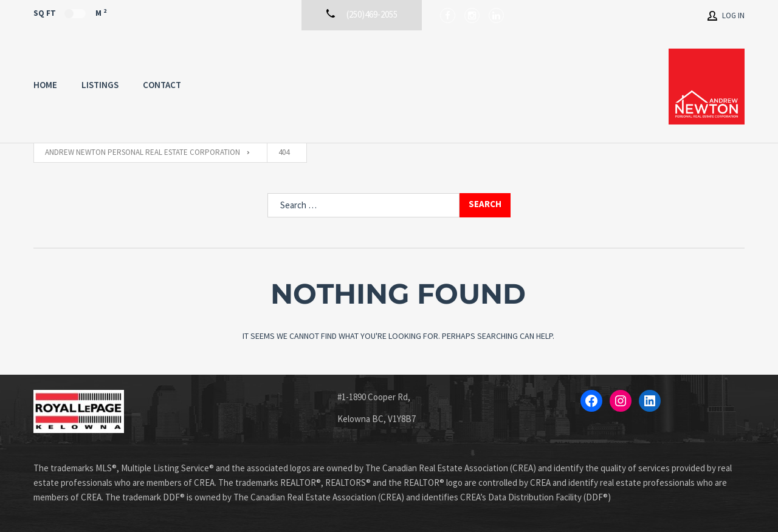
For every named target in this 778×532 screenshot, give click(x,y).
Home (45, 85)
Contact (162, 85)
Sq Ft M (70, 13)
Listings (100, 85)
